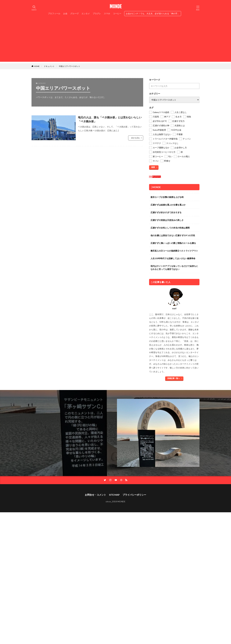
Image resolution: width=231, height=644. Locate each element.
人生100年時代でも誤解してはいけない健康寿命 (173, 258)
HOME (37, 66)
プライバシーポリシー (134, 495)
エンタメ (86, 13)
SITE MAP (114, 495)
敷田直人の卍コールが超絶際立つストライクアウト (174, 251)
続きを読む (136, 138)
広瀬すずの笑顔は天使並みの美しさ (167, 220)
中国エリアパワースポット (70, 66)
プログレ (97, 13)
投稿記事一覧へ (174, 378)
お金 (65, 13)
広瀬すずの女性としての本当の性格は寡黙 (170, 228)
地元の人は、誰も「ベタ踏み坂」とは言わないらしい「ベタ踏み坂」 (110, 119)
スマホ (107, 13)
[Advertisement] (115, 41)
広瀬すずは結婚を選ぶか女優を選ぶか (168, 205)
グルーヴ (74, 13)
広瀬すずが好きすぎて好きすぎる (166, 212)
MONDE (116, 7)
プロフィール (54, 13)
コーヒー (117, 13)
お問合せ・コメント (95, 495)
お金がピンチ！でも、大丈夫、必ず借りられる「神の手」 (153, 13)
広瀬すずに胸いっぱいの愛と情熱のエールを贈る (173, 243)
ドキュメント (49, 66)
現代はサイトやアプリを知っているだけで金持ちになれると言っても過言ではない (174, 268)
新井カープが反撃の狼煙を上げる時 (167, 197)
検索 (153, 167)
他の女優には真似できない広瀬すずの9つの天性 (173, 235)
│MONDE (156, 187)
